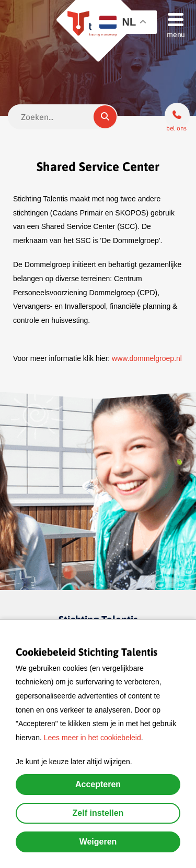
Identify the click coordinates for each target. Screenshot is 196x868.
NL (118, 22)
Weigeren (98, 842)
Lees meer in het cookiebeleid (93, 738)
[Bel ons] (177, 115)
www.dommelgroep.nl (147, 358)
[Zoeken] (105, 117)
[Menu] (172, 19)
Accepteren (98, 784)
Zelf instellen (98, 813)
